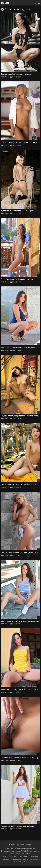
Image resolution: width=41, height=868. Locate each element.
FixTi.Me (5, 3)
